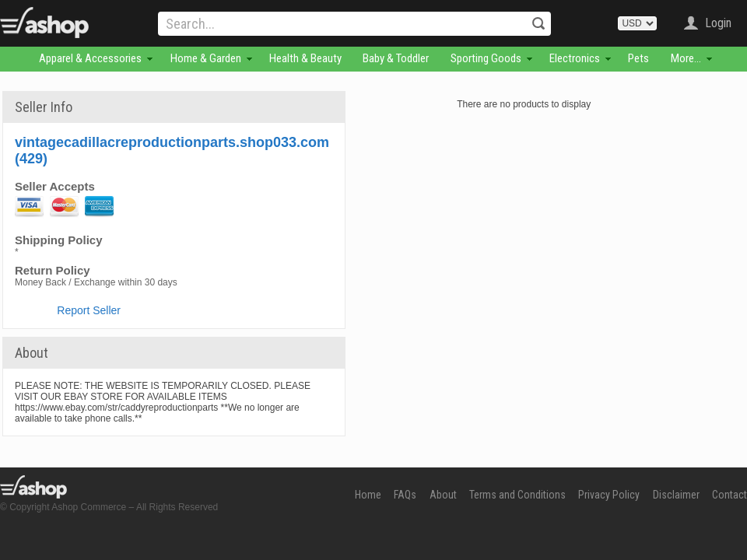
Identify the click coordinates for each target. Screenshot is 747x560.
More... (686, 58)
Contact (729, 495)
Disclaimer (676, 495)
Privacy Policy (609, 495)
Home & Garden (206, 58)
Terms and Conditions (517, 495)
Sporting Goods (486, 58)
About (443, 495)
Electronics (575, 58)
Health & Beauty (305, 58)
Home (368, 495)
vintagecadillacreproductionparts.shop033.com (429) (172, 150)
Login (718, 23)
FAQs (405, 495)
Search (538, 23)
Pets (638, 58)
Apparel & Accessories (90, 58)
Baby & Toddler (396, 58)
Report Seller (89, 310)
